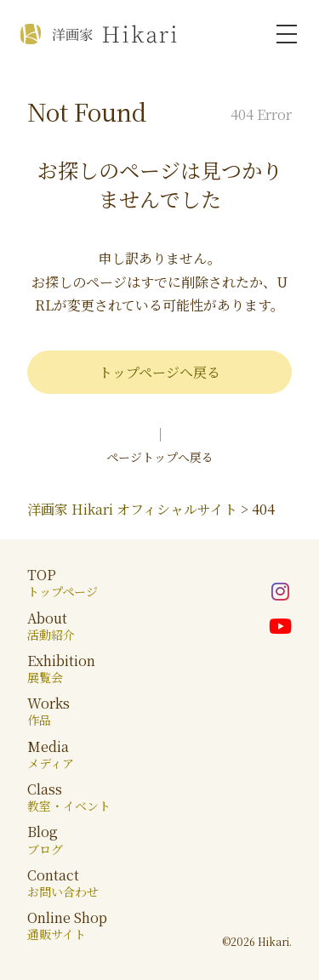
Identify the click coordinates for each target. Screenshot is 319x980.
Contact (63, 883)
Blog (45, 839)
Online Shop (67, 925)
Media (51, 754)
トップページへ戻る (159, 372)
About (51, 626)
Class (69, 797)
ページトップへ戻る (160, 457)
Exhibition (61, 668)
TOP (63, 582)
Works (48, 711)
